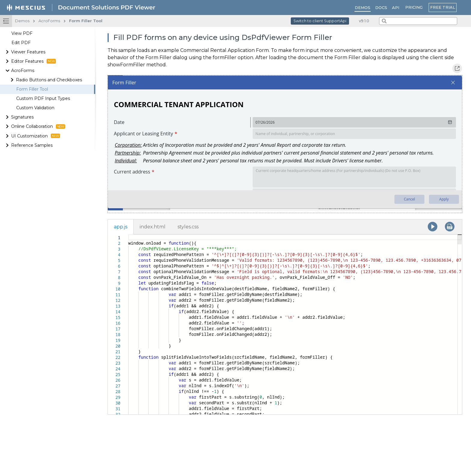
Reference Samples (32, 145)
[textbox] (128, 235)
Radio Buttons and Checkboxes (49, 80)
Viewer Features (28, 52)
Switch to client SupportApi (320, 21)
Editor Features (33, 61)
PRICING (414, 7)
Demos (363, 8)
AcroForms (23, 71)
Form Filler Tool (32, 89)
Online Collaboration (38, 126)
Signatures (22, 117)
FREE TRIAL (443, 7)
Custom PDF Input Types (43, 98)
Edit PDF (21, 43)
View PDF (22, 33)
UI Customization (36, 136)
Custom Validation (35, 108)
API (396, 8)
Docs (381, 8)
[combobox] (418, 21)
